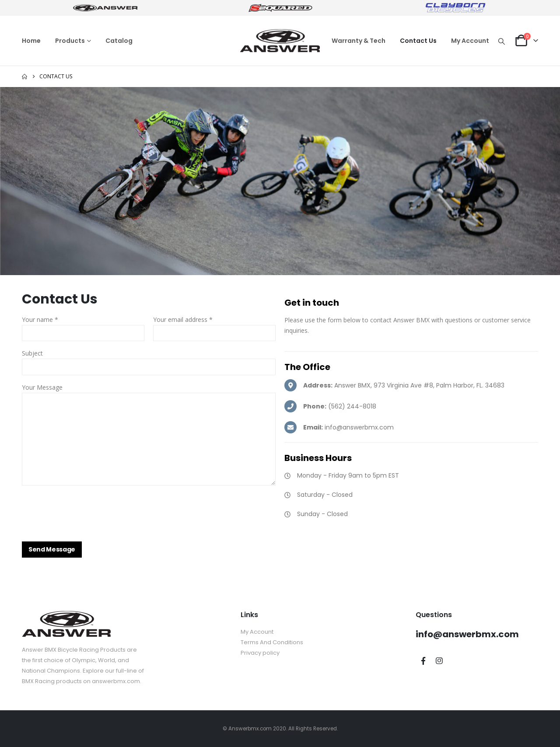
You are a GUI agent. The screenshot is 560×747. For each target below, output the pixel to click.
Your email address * (183, 319)
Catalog (119, 41)
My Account (470, 41)
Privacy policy (260, 653)
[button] (502, 41)
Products (70, 41)
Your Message (42, 387)
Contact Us (418, 41)
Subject (32, 353)
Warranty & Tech (359, 41)
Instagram (439, 661)
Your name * (40, 319)
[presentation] (88, 510)
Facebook (423, 661)
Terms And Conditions (272, 642)
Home (31, 41)
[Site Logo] (280, 41)
